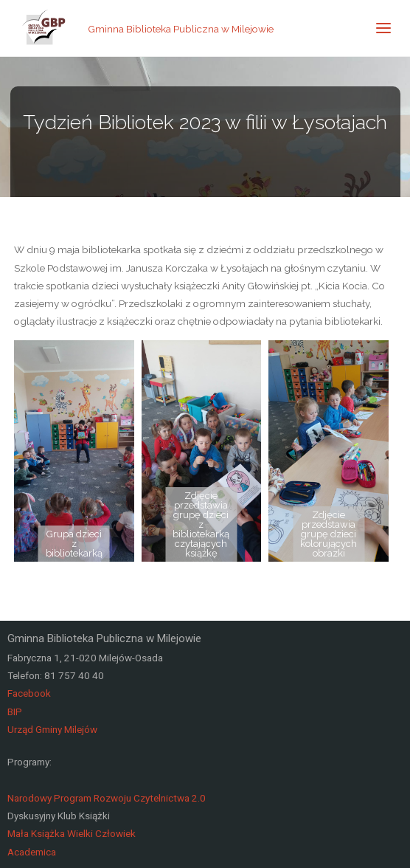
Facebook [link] (29, 693)
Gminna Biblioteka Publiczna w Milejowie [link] (181, 28)
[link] (44, 28)
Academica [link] (32, 852)
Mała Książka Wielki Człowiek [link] (72, 833)
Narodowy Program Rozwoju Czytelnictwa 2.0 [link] (107, 798)
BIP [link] (15, 712)
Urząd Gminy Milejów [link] (52, 729)
